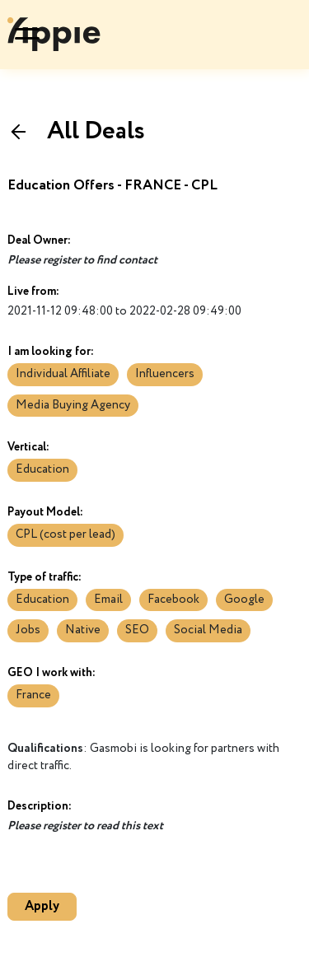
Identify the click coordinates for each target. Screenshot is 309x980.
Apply (42, 906)
